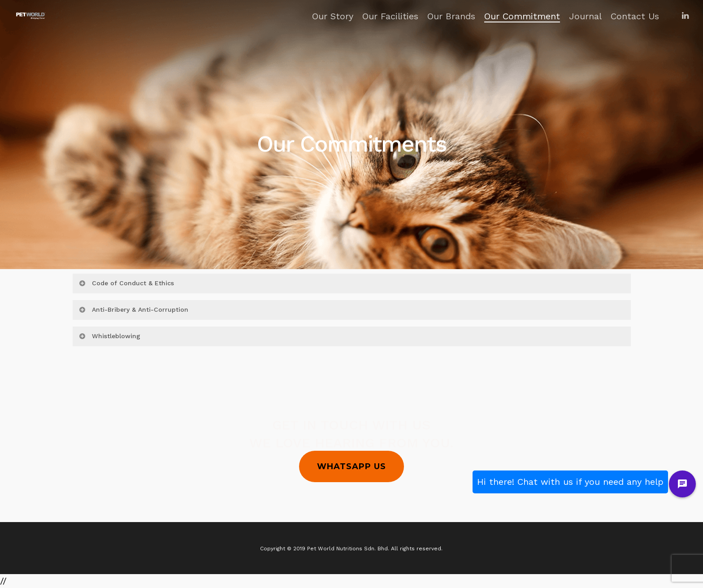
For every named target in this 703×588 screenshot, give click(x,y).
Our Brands (451, 16)
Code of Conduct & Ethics (126, 283)
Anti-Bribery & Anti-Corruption (133, 309)
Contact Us (635, 16)
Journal (585, 16)
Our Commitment (522, 16)
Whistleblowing (109, 336)
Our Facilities (390, 16)
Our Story (333, 16)
